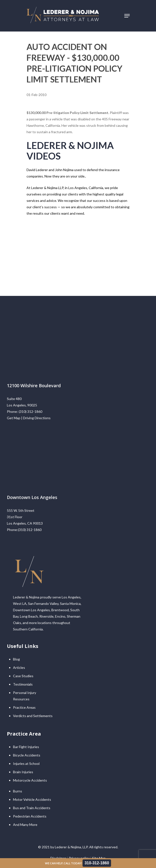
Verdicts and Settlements (33, 716)
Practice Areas (24, 707)
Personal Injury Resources (25, 696)
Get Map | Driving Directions (29, 418)
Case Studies (23, 676)
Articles (19, 667)
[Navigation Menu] (127, 16)
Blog (16, 659)
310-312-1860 (97, 863)
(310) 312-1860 (30, 411)
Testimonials (23, 684)
